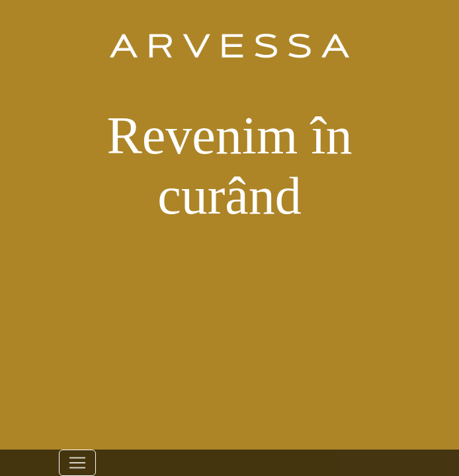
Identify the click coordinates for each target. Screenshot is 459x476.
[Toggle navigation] (77, 463)
